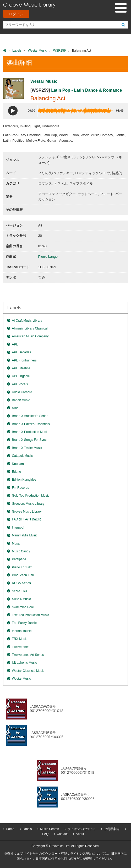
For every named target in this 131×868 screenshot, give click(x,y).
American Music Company (30, 336)
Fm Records (20, 488)
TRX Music (20, 639)
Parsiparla (19, 559)
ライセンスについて (81, 829)
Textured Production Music (30, 615)
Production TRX (23, 575)
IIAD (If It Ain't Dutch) (26, 519)
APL (15, 344)
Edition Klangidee (24, 480)
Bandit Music (21, 400)
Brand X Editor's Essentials (31, 424)
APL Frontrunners (24, 360)
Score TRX (19, 591)
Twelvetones (21, 647)
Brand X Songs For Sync (29, 440)
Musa (16, 543)
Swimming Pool (23, 607)
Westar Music (37, 51)
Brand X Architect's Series (30, 416)
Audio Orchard (22, 392)
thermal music (22, 631)
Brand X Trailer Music (27, 448)
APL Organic (21, 376)
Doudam (18, 464)
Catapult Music (22, 456)
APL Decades (21, 352)
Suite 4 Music (21, 599)
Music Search (50, 829)
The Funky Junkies (25, 623)
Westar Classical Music (28, 671)
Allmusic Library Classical (30, 328)
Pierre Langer (49, 257)
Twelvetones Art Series (28, 655)
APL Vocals (20, 384)
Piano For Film (22, 567)
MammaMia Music (24, 535)
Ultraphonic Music (24, 663)
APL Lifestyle (21, 368)
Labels (17, 51)
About (80, 834)
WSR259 (59, 51)
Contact (62, 834)
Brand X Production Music (30, 432)
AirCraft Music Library (27, 321)
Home (10, 829)
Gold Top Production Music (31, 496)
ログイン (16, 14)
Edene (16, 472)
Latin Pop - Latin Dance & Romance (86, 90)
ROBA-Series (21, 583)
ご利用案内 (112, 829)
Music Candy (21, 551)
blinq (15, 408)
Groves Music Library (27, 512)
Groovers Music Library (28, 504)
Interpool (18, 528)
